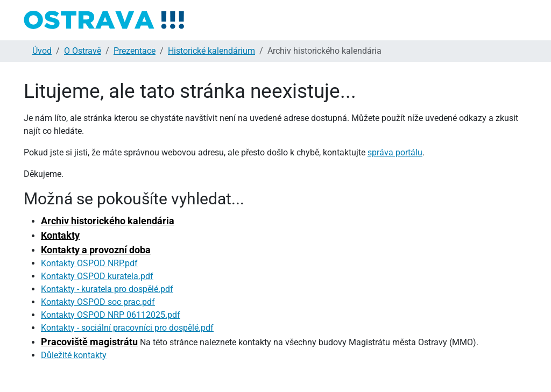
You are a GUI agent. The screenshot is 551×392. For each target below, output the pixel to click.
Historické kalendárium (211, 51)
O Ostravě (83, 51)
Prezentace (135, 51)
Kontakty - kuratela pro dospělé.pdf (107, 289)
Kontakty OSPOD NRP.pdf (89, 263)
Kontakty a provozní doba (96, 250)
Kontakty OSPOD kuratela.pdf (97, 276)
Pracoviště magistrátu (89, 342)
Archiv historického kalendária (108, 221)
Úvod (42, 51)
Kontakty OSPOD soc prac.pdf (98, 302)
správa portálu (395, 152)
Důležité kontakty (74, 355)
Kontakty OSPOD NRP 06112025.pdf (111, 315)
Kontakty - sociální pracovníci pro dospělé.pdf (127, 328)
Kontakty (60, 235)
